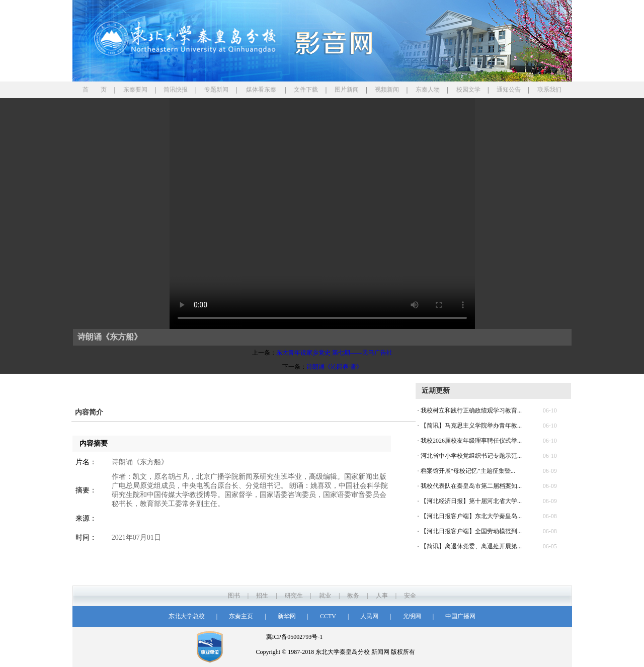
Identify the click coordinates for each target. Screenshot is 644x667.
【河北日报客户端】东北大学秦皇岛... (471, 516)
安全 (410, 596)
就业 (325, 596)
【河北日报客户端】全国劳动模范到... (471, 531)
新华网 (287, 616)
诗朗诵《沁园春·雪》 (334, 367)
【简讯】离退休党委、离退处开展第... (471, 546)
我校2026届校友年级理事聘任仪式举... (471, 441)
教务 (353, 596)
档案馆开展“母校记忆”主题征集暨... (468, 471)
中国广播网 (460, 616)
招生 (262, 596)
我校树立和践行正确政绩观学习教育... (471, 410)
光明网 (412, 616)
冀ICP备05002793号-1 (295, 637)
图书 (234, 596)
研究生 (294, 596)
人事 (382, 596)
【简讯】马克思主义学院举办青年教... (471, 426)
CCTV (328, 616)
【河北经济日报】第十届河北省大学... (471, 501)
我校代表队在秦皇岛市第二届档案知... (471, 486)
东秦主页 (241, 616)
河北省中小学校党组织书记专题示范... (471, 456)
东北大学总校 (187, 616)
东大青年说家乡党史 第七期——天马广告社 (334, 353)
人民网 (369, 616)
